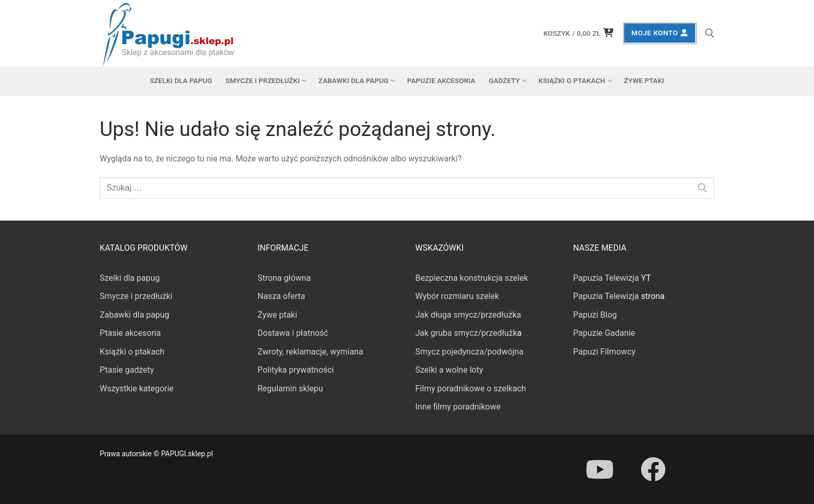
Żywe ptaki (277, 315)
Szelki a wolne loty (449, 370)
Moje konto (660, 33)
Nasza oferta (281, 296)
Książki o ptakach (132, 352)
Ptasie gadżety (127, 370)
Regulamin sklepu (290, 389)
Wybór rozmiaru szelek (457, 296)
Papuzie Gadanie (604, 333)
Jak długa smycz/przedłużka (468, 315)
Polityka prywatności (296, 370)
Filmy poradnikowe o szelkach (471, 389)
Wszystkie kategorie (137, 389)
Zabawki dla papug (134, 315)
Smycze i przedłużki (136, 296)
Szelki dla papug (130, 278)
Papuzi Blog (595, 315)
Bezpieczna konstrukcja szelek (472, 278)
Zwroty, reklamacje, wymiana (310, 352)
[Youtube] (600, 469)
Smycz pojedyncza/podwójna (469, 352)
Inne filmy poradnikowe (458, 407)
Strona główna (284, 278)
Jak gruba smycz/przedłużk (466, 333)
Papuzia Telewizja (606, 278)
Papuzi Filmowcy (604, 352)
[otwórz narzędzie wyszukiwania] (710, 33)
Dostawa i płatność (293, 333)
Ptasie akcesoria (130, 333)
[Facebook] (653, 469)
